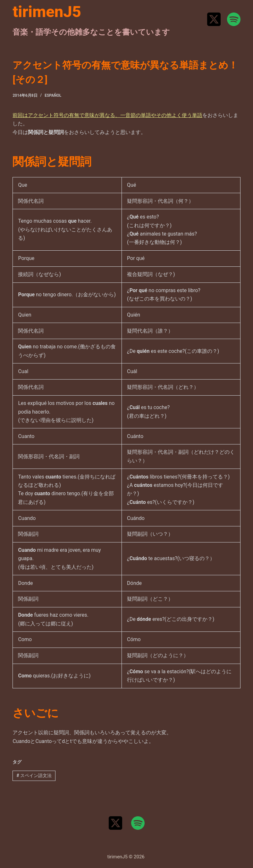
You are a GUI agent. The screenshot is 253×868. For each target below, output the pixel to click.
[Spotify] (234, 19)
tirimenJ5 (47, 12)
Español (53, 95)
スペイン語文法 (34, 775)
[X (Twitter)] (214, 19)
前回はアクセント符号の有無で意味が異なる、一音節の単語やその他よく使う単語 (107, 115)
